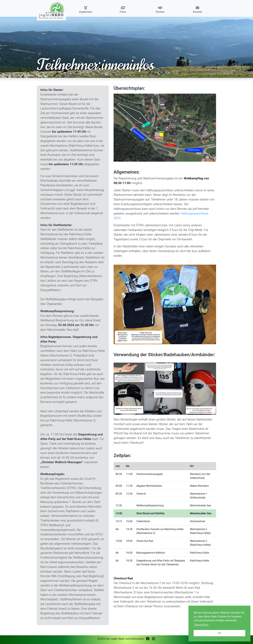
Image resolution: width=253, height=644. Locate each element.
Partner (160, 10)
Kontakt (197, 10)
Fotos (123, 10)
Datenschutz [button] (201, 625)
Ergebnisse (86, 10)
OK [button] (219, 633)
